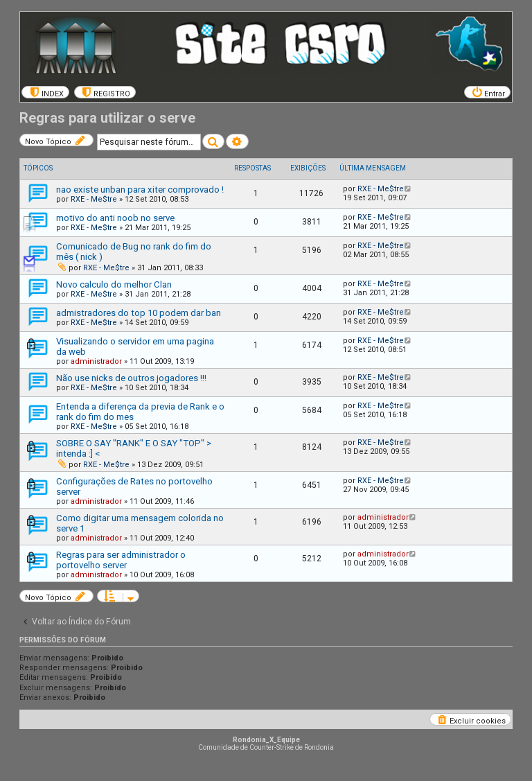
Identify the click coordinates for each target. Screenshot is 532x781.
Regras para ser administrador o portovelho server (121, 560)
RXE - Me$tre (94, 199)
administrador (96, 361)
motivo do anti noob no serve (115, 218)
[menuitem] (45, 92)
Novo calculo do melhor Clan (114, 284)
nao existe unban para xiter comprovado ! (140, 190)
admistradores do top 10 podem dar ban (139, 313)
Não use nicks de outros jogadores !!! (131, 378)
